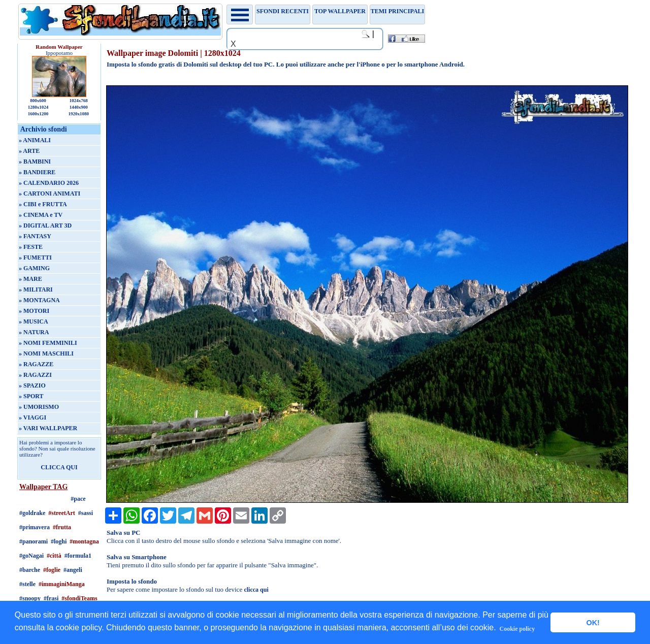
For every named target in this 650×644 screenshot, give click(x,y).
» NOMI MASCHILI (46, 353)
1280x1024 (38, 107)
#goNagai (31, 556)
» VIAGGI (32, 417)
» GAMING (34, 268)
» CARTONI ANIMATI (50, 194)
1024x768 (79, 101)
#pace (78, 499)
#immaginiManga (62, 584)
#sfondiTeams (79, 598)
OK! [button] (593, 623)
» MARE (30, 279)
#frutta (62, 527)
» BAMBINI (35, 162)
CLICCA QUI (59, 467)
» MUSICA (34, 321)
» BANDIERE (37, 172)
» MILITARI (36, 289)
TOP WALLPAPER (340, 11)
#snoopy (30, 598)
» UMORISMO (39, 407)
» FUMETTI (35, 257)
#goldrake (32, 513)
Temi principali (397, 11)
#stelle (27, 584)
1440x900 (79, 107)
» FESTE (31, 247)
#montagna (84, 541)
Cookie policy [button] (517, 629)
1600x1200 (38, 114)
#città (54, 556)
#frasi (51, 598)
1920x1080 (79, 114)
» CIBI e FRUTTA (43, 204)
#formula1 (78, 556)
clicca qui (256, 590)
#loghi (59, 541)
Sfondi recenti (283, 11)
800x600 (38, 101)
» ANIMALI (35, 140)
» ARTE (29, 151)
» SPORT (31, 396)
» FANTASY (35, 236)
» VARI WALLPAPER (48, 428)
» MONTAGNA (39, 300)
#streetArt (61, 513)
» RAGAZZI (35, 375)
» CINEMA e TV (41, 215)
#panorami (34, 541)
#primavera (35, 527)
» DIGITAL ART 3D (45, 226)
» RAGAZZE (36, 364)
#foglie (52, 570)
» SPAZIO (32, 385)
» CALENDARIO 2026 (49, 183)
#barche (30, 570)
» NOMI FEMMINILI (48, 343)
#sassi (86, 513)
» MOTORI (34, 311)
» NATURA (34, 332)
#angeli (73, 570)
